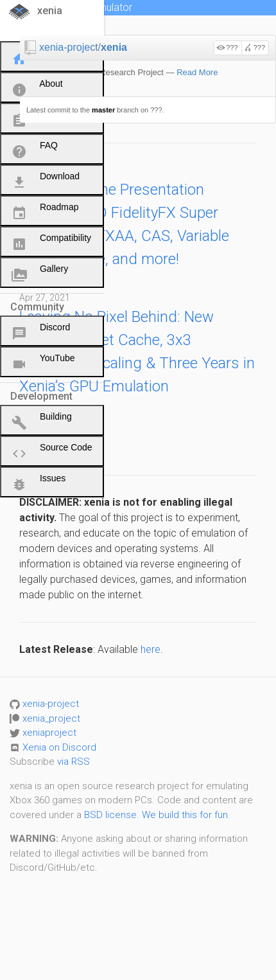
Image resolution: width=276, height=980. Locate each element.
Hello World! (59, 444)
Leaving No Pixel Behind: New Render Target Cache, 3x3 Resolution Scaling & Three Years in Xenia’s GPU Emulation (137, 352)
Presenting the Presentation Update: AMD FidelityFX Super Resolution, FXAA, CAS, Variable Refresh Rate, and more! (124, 224)
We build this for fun (185, 815)
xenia (114, 47)
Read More (197, 72)
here (151, 649)
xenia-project (69, 47)
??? (232, 48)
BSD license (110, 815)
